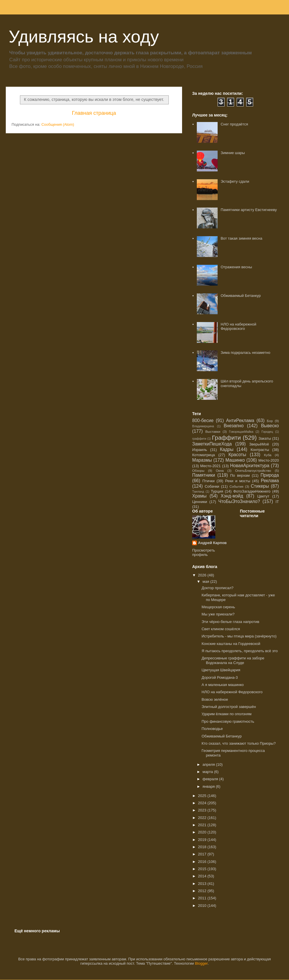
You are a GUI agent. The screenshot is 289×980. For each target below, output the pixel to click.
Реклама (270, 481)
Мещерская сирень (218, 607)
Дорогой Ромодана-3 (219, 677)
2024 (203, 803)
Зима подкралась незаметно (245, 353)
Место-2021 (211, 466)
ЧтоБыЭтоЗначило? (239, 501)
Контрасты (260, 450)
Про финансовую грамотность (228, 721)
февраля (211, 779)
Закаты (265, 438)
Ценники (200, 502)
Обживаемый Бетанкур (241, 296)
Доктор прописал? (217, 588)
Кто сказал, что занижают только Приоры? (238, 743)
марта (208, 772)
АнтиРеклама (240, 420)
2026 (203, 575)
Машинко (235, 460)
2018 (203, 847)
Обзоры (198, 470)
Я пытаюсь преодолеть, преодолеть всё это (240, 651)
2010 (203, 906)
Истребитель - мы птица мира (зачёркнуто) (239, 636)
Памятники (204, 475)
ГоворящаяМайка (241, 432)
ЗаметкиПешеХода (212, 444)
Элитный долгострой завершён (229, 707)
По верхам (240, 475)
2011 (203, 898)
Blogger (201, 963)
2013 (203, 884)
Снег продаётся (234, 124)
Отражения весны (236, 267)
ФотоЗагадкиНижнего (252, 491)
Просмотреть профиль (204, 552)
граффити (199, 439)
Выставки (213, 431)
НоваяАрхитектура (250, 466)
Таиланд (198, 492)
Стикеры (260, 486)
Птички (208, 481)
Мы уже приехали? (218, 614)
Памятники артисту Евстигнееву (249, 210)
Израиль (200, 450)
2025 (203, 796)
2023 (203, 810)
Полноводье (212, 729)
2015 (203, 869)
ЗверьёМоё (259, 444)
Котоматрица (204, 455)
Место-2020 (269, 460)
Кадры (227, 449)
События (236, 486)
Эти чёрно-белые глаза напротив (230, 622)
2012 (203, 891)
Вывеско (270, 426)
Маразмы (202, 460)
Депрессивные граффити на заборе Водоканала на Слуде (233, 660)
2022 (203, 818)
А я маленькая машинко (223, 685)
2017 (203, 854)
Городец (267, 432)
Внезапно (234, 426)
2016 (203, 862)
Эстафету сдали (235, 181)
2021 (203, 825)
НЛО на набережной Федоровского (238, 327)
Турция (217, 491)
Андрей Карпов (212, 543)
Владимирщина (203, 426)
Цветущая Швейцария (221, 670)
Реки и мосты (238, 481)
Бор (270, 421)
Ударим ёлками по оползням (226, 714)
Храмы (199, 496)
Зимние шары (233, 153)
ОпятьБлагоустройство (253, 470)
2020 (203, 832)
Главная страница (94, 113)
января (209, 786)
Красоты (237, 455)
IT (277, 502)
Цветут (263, 496)
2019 (203, 840)
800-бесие (203, 420)
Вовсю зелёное (215, 699)
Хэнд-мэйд (232, 496)
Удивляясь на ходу (84, 37)
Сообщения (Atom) (58, 124)
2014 (203, 876)
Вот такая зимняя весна (241, 238)
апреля (209, 764)
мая (206, 581)
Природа (270, 475)
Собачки (212, 486)
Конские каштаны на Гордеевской (231, 644)
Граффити (226, 438)
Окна (220, 470)
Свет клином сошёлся (221, 629)
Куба (268, 455)
